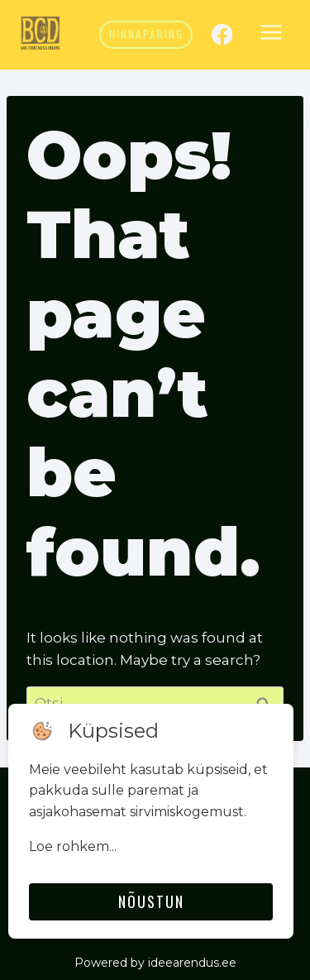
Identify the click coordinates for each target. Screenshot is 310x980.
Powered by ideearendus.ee (155, 963)
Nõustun (151, 901)
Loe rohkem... (73, 846)
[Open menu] (271, 35)
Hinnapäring (146, 34)
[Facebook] (222, 34)
